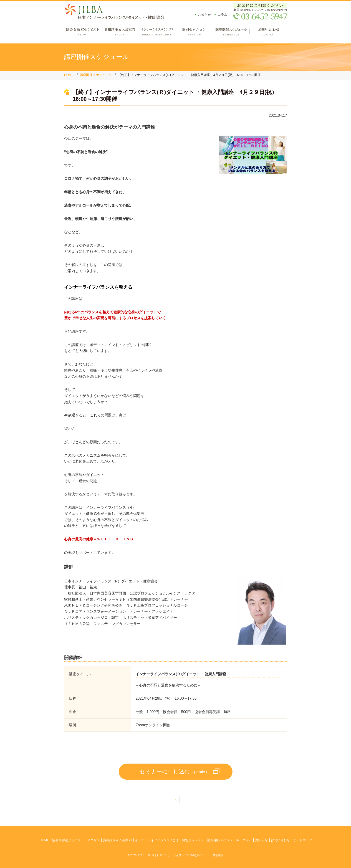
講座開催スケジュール (231, 33)
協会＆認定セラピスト (83, 33)
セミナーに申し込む (174, 771)
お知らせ (205, 15)
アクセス (93, 840)
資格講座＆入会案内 (120, 33)
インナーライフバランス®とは (157, 840)
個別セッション (194, 33)
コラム (222, 15)
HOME (69, 75)
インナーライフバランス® (157, 33)
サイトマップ (303, 840)
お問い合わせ (268, 33)
